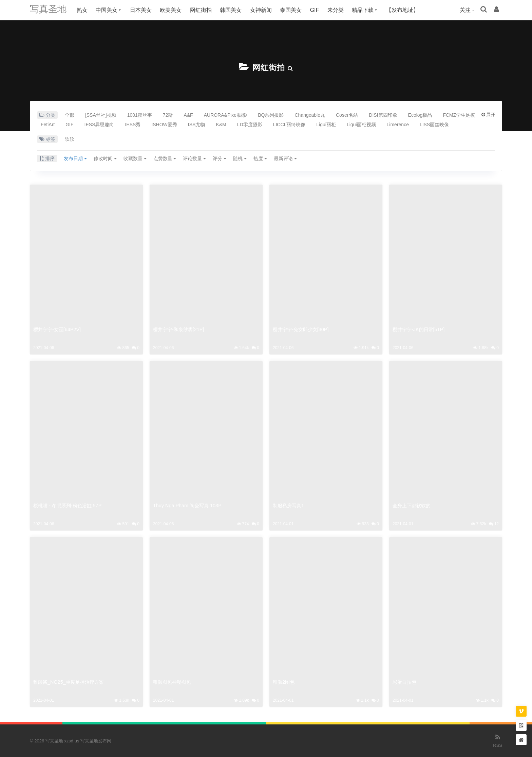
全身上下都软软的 (413, 505)
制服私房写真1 (289, 505)
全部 (70, 115)
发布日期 (75, 158)
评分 (220, 158)
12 (494, 524)
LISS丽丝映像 (434, 124)
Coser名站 (347, 115)
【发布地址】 (406, 10)
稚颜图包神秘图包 (173, 682)
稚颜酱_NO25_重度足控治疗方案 (71, 682)
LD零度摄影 (250, 124)
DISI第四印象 (383, 115)
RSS (498, 740)
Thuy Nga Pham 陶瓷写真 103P (189, 505)
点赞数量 (165, 158)
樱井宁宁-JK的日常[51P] (420, 329)
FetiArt (48, 124)
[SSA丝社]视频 (101, 115)
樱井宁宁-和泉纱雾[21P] (180, 329)
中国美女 (111, 10)
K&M (221, 124)
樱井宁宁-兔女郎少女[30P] (302, 329)
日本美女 (145, 10)
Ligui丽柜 (326, 124)
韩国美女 (235, 10)
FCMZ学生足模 (459, 115)
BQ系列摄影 (271, 115)
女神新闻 (265, 10)
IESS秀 (133, 124)
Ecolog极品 (420, 115)
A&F (188, 115)
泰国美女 (295, 10)
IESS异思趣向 (99, 124)
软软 (70, 139)
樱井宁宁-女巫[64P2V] (58, 329)
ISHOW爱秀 (164, 124)
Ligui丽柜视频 (361, 124)
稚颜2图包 (284, 682)
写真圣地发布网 (96, 741)
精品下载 (367, 10)
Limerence (398, 124)
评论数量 (194, 158)
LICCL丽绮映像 (289, 124)
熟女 (86, 10)
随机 (240, 158)
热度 (260, 158)
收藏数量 (135, 158)
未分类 (340, 10)
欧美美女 (175, 10)
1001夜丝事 (140, 115)
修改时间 (105, 158)
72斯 (168, 115)
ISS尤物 (197, 124)
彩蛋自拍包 (405, 682)
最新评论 (285, 158)
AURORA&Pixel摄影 (226, 115)
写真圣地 (50, 10)
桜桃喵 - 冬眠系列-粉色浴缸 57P (70, 505)
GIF (319, 10)
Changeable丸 (310, 115)
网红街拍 (205, 10)
